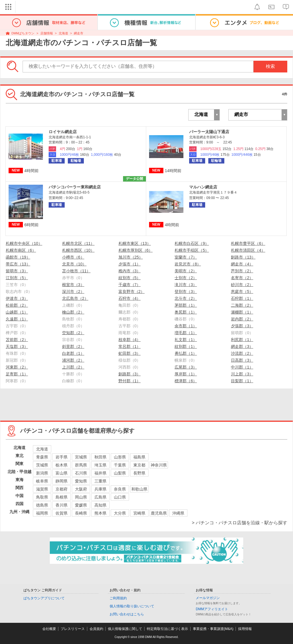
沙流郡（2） (242, 353)
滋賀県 (42, 489)
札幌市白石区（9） (192, 243)
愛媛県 (81, 505)
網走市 (79, 33)
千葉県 (120, 465)
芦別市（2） (242, 271)
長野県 (139, 473)
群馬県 (81, 465)
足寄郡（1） (17, 374)
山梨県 (120, 473)
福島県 (139, 457)
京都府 (62, 489)
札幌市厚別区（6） (136, 250)
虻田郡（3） (130, 353)
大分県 (120, 513)
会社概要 (49, 629)
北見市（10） (74, 264)
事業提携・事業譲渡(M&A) (213, 629)
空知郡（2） (73, 333)
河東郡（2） (17, 367)
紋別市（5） (130, 278)
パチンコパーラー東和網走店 (75, 187)
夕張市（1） (130, 264)
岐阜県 (42, 481)
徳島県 (42, 505)
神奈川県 (159, 465)
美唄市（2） (186, 271)
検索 (270, 66)
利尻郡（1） (242, 340)
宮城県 (81, 457)
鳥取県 (42, 497)
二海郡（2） (242, 305)
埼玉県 (100, 465)
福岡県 (42, 513)
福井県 (100, 473)
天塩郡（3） (17, 346)
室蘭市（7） (186, 257)
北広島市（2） (75, 298)
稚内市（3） (130, 271)
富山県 (62, 473)
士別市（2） (186, 278)
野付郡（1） (130, 381)
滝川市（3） (186, 285)
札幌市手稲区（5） (192, 250)
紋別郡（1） (186, 346)
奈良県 (120, 489)
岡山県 (81, 497)
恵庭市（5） (242, 292)
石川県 (81, 473)
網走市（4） (242, 264)
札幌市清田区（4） (248, 250)
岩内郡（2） (242, 319)
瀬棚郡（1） (242, 312)
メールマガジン (208, 598)
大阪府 (81, 489)
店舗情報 (47, 33)
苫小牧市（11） (76, 271)
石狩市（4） (130, 298)
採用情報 (245, 629)
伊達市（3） (17, 298)
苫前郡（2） (17, 340)
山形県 (120, 457)
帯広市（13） (18, 264)
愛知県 (81, 481)
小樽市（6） (73, 257)
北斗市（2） (186, 298)
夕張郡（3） (242, 326)
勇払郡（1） (186, 353)
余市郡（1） (186, 326)
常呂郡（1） (130, 346)
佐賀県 (62, 513)
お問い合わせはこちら (127, 614)
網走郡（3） (242, 346)
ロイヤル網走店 (63, 132)
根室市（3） (73, 285)
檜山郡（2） (73, 312)
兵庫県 (100, 489)
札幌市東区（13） (135, 243)
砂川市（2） (242, 285)
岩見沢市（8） (188, 264)
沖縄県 (178, 513)
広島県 (100, 497)
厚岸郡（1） (186, 374)
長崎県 (81, 513)
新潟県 (42, 473)
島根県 (62, 497)
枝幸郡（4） (130, 340)
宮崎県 (139, 513)
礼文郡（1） (186, 340)
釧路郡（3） (130, 374)
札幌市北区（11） (78, 243)
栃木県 (62, 465)
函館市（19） (18, 257)
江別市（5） (17, 278)
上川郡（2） (73, 367)
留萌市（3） (17, 271)
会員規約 (96, 629)
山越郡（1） (17, 312)
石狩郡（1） (242, 298)
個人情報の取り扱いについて (132, 606)
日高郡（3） (242, 360)
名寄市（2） (242, 278)
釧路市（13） (243, 257)
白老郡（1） (73, 353)
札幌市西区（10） (78, 250)
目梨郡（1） (242, 381)
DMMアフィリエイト (212, 609)
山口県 (120, 497)
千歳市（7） (130, 285)
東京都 (139, 465)
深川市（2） (73, 292)
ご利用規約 (118, 598)
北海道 (63, 33)
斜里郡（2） (73, 346)
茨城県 (42, 465)
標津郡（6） (186, 381)
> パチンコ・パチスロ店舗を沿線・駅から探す (239, 523)
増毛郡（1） (186, 333)
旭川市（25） (131, 257)
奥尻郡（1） (186, 312)
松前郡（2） (17, 305)
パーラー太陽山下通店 (209, 132)
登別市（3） (186, 292)
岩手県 (62, 457)
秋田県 (100, 457)
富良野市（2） (132, 292)
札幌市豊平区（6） (248, 243)
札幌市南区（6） (21, 250)
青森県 (42, 457)
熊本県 (100, 513)
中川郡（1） (242, 367)
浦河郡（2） (73, 360)
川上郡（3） (242, 374)
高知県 (100, 505)
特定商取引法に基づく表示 (167, 629)
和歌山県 (139, 489)
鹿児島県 (159, 513)
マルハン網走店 (203, 187)
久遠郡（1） (17, 319)
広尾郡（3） (186, 367)
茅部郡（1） (186, 305)
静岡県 (62, 481)
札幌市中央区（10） (24, 243)
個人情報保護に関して (125, 629)
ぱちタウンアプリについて (44, 598)
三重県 (100, 481)
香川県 (62, 505)
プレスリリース (73, 629)
